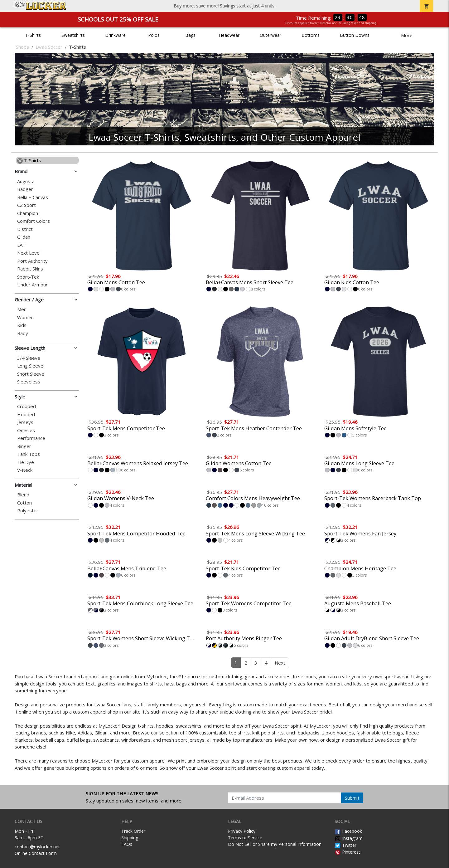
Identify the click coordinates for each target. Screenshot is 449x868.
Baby (23, 333)
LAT (21, 245)
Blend (23, 495)
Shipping (130, 838)
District (25, 229)
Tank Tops (29, 454)
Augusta (26, 181)
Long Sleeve (30, 366)
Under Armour (32, 285)
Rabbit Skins (30, 269)
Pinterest (347, 852)
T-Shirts (33, 35)
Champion (28, 213)
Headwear (229, 35)
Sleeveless (29, 382)
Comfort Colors (34, 221)
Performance (31, 438)
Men (22, 309)
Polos (154, 35)
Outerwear (270, 35)
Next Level (29, 253)
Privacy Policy (242, 831)
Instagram (349, 838)
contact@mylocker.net (37, 847)
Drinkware (115, 35)
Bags (190, 35)
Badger (25, 189)
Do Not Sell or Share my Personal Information (275, 844)
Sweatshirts (73, 35)
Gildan (24, 237)
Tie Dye (26, 462)
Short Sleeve (31, 374)
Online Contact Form (36, 853)
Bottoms (311, 35)
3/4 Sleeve (29, 358)
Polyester (28, 511)
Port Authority (32, 261)
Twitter (345, 845)
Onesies (26, 430)
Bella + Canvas (33, 197)
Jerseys (25, 422)
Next (280, 663)
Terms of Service (245, 838)
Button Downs (355, 35)
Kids (22, 325)
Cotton (24, 503)
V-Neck (25, 470)
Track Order (133, 831)
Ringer (24, 446)
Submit (352, 798)
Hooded (26, 414)
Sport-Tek (28, 277)
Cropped (27, 406)
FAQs (127, 844)
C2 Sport (27, 205)
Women (25, 317)
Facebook (348, 831)
